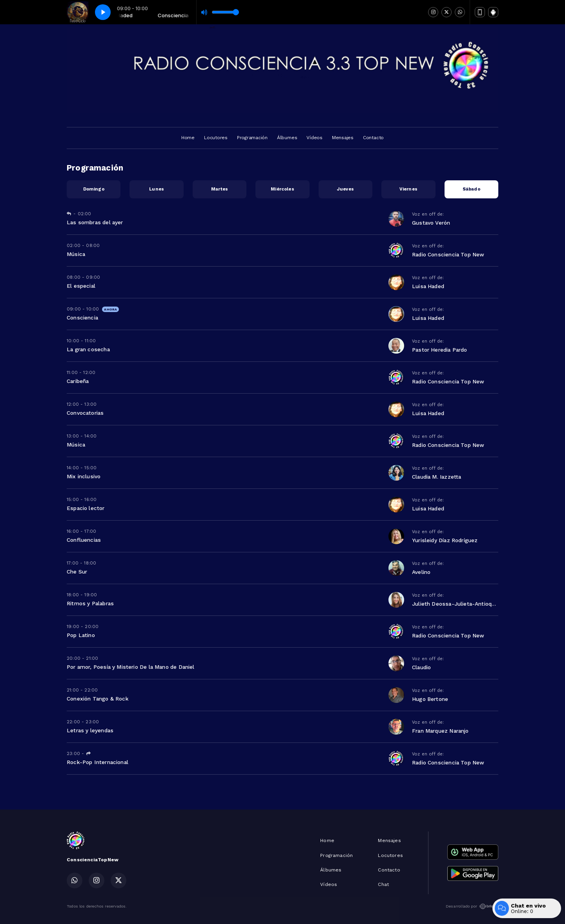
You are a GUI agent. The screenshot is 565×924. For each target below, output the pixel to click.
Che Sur (77, 572)
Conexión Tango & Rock (98, 699)
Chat (383, 884)
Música (76, 254)
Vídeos (314, 138)
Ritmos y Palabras (90, 603)
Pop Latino (81, 635)
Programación (252, 138)
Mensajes (343, 138)
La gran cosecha (88, 349)
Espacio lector (86, 508)
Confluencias (84, 540)
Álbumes (287, 138)
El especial (81, 286)
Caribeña (78, 381)
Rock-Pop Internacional (98, 762)
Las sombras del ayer (95, 222)
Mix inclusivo (84, 476)
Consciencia (82, 318)
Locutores (216, 138)
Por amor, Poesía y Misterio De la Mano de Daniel (131, 667)
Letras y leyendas (90, 730)
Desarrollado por (472, 906)
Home (188, 138)
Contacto (373, 138)
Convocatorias (85, 413)
